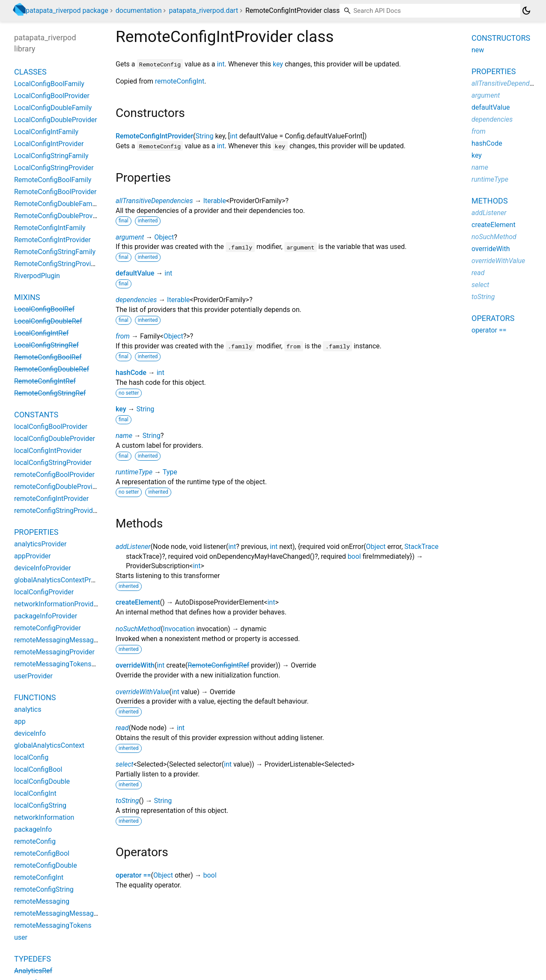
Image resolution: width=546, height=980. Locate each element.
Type (170, 472)
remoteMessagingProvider (54, 652)
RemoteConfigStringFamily (55, 252)
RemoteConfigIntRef (218, 665)
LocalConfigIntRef (41, 333)
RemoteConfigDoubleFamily (57, 204)
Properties (36, 532)
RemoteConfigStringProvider (57, 264)
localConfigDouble (42, 781)
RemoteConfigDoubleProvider (59, 216)
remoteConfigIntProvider (51, 499)
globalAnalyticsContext (49, 745)
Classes (30, 72)
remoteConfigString (44, 889)
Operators (493, 318)
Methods (490, 201)
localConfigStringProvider (53, 463)
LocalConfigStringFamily (51, 156)
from (123, 336)
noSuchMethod (138, 629)
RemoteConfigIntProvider (154, 136)
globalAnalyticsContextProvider (62, 580)
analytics (28, 709)
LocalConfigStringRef (46, 345)
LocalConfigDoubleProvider (56, 120)
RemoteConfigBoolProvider (55, 192)
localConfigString (40, 805)
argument (130, 237)
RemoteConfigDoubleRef (52, 369)
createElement (138, 602)
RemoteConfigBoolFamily (53, 180)
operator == (133, 875)
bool (354, 556)
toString (127, 801)
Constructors (501, 38)
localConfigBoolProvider (51, 427)
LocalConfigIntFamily (46, 132)
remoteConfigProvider (48, 628)
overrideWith (135, 665)
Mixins (27, 297)
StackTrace (421, 547)
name (124, 436)
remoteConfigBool (42, 853)
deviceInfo (30, 733)
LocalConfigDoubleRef (48, 321)
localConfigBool (38, 769)
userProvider (33, 676)
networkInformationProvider (57, 604)
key (278, 64)
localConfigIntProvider (48, 451)
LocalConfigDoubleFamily (53, 108)
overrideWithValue (142, 692)
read (122, 728)
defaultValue (135, 273)
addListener (133, 547)
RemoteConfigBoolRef (48, 357)
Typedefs (33, 959)
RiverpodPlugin (37, 276)
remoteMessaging (42, 901)
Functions (35, 697)
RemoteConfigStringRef (50, 393)
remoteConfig (35, 841)
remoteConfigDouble (46, 865)
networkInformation (44, 817)
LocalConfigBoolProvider (52, 96)
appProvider (33, 556)
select (124, 764)
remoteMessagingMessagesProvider (70, 640)
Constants (36, 415)
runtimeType (134, 472)
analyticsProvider (40, 544)
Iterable (214, 201)
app (20, 721)
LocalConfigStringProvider (54, 168)
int (221, 64)
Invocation (179, 629)
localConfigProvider (44, 592)
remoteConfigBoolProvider (54, 475)
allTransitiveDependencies (154, 201)
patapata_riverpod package (67, 10)
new (478, 50)
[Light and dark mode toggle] (526, 11)
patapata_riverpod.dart (203, 10)
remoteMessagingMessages (57, 913)
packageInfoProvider (46, 616)
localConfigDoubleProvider (55, 439)
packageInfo (33, 829)
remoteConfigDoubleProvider (58, 487)
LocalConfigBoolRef (44, 309)
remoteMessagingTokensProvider (65, 664)
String (205, 136)
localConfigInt (35, 793)
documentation (139, 10)
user (21, 937)
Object (164, 237)
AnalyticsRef (33, 971)
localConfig (31, 757)
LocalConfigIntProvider (49, 144)
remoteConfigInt (180, 81)
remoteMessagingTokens (53, 925)
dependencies (136, 300)
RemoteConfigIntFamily (50, 228)
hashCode (131, 373)
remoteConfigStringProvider (57, 511)
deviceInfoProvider (43, 568)
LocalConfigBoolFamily (49, 84)
